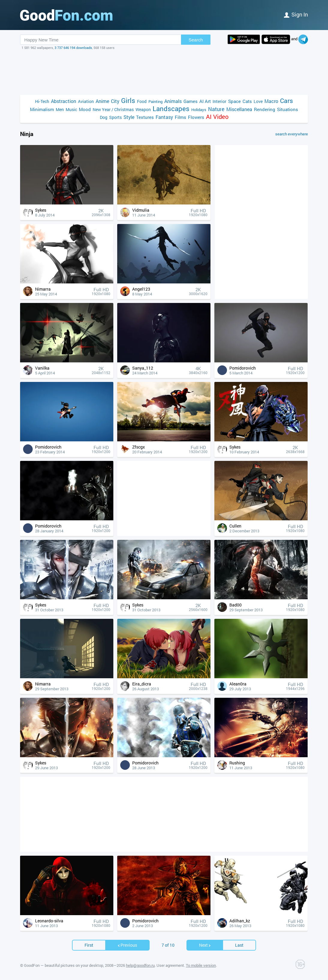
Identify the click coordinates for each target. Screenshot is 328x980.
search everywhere (292, 134)
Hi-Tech (42, 101)
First (89, 945)
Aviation (86, 101)
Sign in (296, 14)
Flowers (196, 117)
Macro (271, 101)
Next (205, 945)
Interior (219, 101)
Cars (286, 101)
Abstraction (64, 101)
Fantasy (164, 117)
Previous (127, 945)
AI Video (217, 117)
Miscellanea (239, 109)
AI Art (205, 101)
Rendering (265, 109)
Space (234, 101)
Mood (85, 109)
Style (129, 117)
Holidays (199, 110)
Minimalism (42, 109)
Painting (155, 101)
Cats (247, 101)
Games (191, 101)
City (115, 101)
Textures (145, 117)
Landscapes (171, 109)
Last (239, 945)
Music (71, 109)
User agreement (170, 965)
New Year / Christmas (113, 109)
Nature (216, 109)
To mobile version (201, 965)
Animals (173, 101)
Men (60, 109)
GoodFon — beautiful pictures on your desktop (64, 965)
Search (196, 40)
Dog (104, 117)
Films (180, 117)
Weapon (143, 109)
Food (142, 101)
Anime (102, 101)
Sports (115, 117)
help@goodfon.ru (140, 965)
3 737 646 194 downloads (73, 48)
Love (258, 101)
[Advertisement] (164, 72)
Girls (128, 100)
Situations (288, 109)
